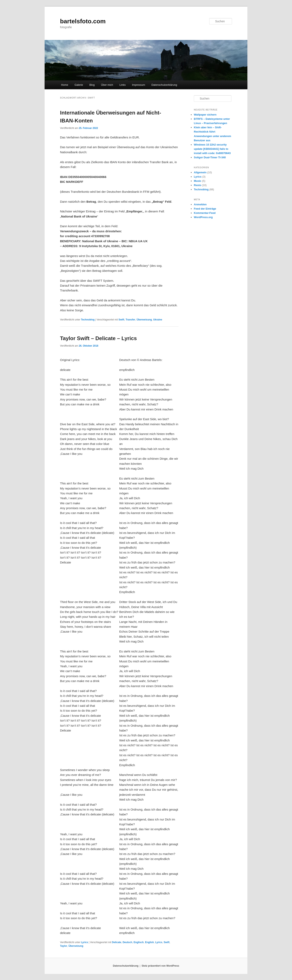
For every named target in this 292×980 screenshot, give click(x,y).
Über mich (107, 85)
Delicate (117, 942)
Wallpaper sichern (205, 115)
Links (122, 85)
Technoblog (88, 320)
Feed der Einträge (205, 209)
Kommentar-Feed (205, 213)
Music (198, 181)
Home (65, 85)
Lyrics (84, 942)
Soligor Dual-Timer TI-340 (210, 157)
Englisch (139, 942)
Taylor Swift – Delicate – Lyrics (98, 338)
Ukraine (158, 320)
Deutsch (127, 942)
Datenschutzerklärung (164, 85)
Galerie (79, 85)
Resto (198, 185)
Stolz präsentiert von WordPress (160, 966)
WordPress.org (203, 217)
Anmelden (200, 204)
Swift (121, 320)
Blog (92, 85)
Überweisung (144, 320)
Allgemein (200, 172)
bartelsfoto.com (83, 21)
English (149, 942)
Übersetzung (76, 946)
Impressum (138, 85)
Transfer (130, 320)
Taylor (64, 946)
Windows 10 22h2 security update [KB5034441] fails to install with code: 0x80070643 (212, 149)
